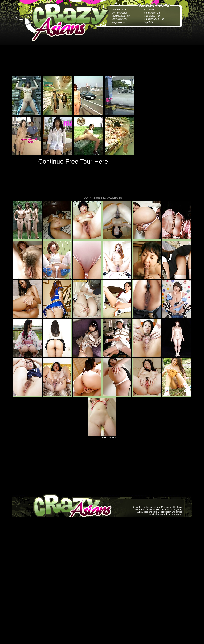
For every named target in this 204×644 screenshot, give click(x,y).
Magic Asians (118, 22)
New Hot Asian (119, 10)
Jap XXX (148, 22)
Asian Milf (149, 10)
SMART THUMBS (109, 437)
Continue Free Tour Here (73, 161)
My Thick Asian (119, 13)
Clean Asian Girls (153, 13)
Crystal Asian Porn (121, 16)
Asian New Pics (152, 16)
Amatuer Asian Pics (154, 19)
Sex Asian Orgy (119, 19)
